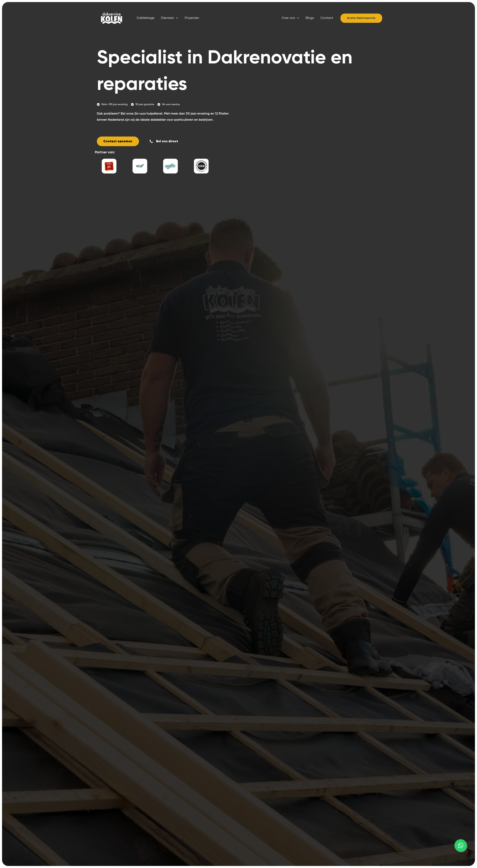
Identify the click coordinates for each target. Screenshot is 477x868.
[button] (176, 18)
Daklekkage (146, 18)
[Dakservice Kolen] (110, 18)
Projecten (192, 18)
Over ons (290, 18)
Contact (327, 18)
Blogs (310, 18)
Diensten (170, 18)
